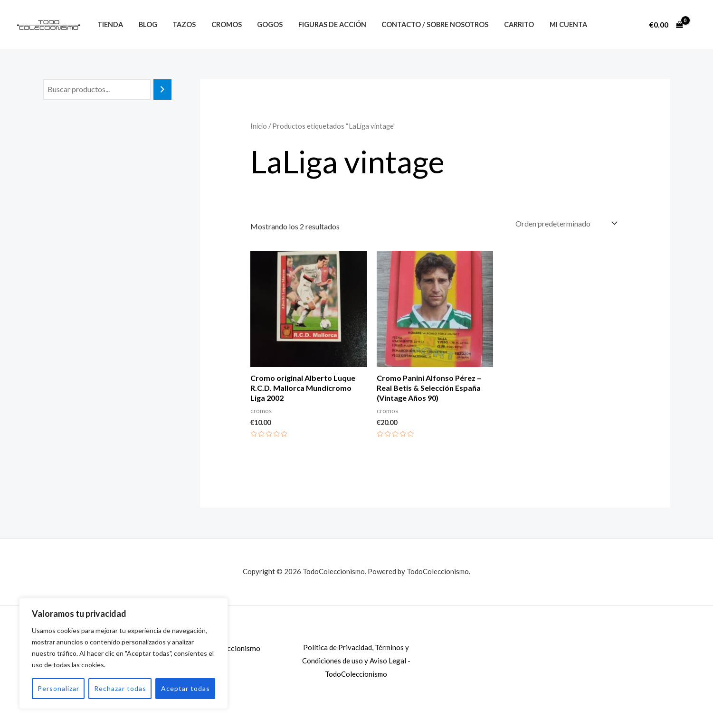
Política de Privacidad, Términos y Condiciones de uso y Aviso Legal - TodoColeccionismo (356, 661)
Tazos (180, 24)
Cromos (220, 24)
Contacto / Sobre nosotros (423, 24)
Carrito (506, 24)
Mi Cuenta (553, 24)
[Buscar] (162, 90)
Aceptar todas (185, 688)
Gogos (262, 24)
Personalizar (58, 688)
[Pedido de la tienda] (566, 223)
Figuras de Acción (322, 24)
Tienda (109, 24)
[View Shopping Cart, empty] (666, 25)
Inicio (259, 126)
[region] (124, 653)
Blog (145, 24)
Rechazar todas (120, 688)
